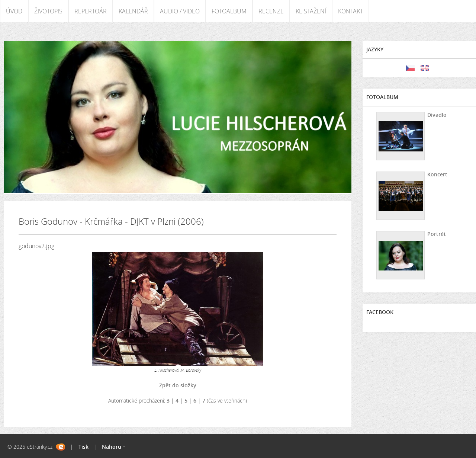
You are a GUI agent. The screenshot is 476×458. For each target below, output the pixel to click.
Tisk (83, 447)
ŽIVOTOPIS (48, 11)
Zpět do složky (178, 385)
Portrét (437, 234)
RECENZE (271, 11)
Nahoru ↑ (114, 447)
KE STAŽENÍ (311, 11)
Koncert (437, 174)
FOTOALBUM (229, 11)
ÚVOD (14, 11)
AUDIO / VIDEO (180, 11)
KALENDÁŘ (133, 11)
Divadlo (437, 115)
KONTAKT (350, 11)
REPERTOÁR (91, 11)
